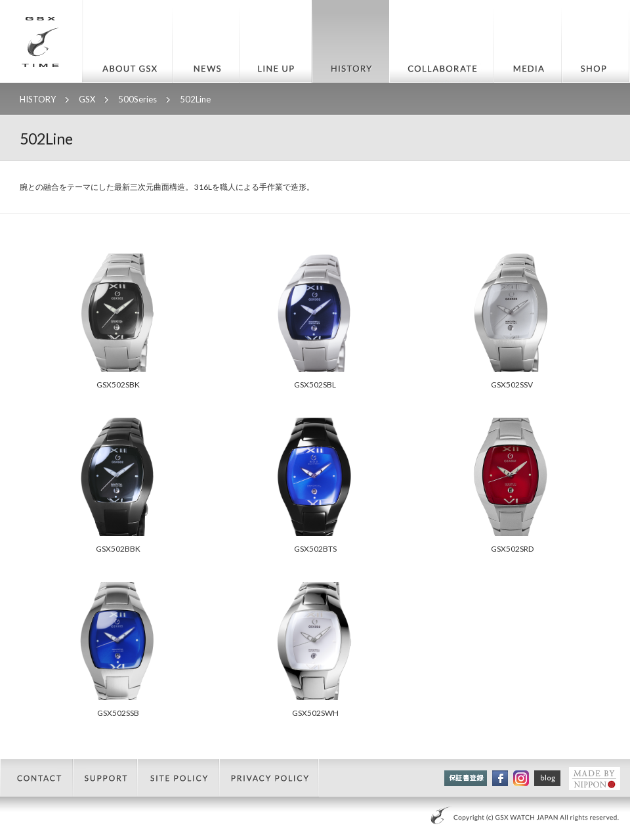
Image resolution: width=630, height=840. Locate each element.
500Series (137, 99)
